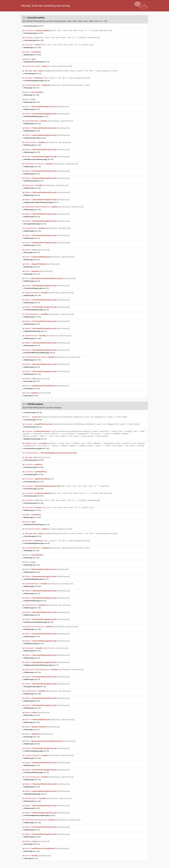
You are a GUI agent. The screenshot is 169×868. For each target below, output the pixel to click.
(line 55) (33, 74)
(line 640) (34, 489)
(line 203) (32, 88)
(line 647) (34, 26)
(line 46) (40, 353)
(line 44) (37, 62)
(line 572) (32, 102)
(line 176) (32, 274)
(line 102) (33, 245)
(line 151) (32, 381)
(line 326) (34, 40)
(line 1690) (33, 55)
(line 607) (34, 33)
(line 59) (35, 224)
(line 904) (34, 467)
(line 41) (36, 116)
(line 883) (34, 460)
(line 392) (34, 474)
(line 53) (32, 131)
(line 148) (33, 124)
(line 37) (41, 202)
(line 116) (32, 388)
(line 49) (39, 159)
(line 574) (32, 252)
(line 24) (35, 439)
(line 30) (32, 109)
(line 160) (32, 95)
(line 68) (33, 413)
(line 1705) (33, 48)
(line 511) (32, 267)
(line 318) (34, 482)
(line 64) (34, 181)
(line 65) (35, 138)
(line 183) (37, 448)
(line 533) (32, 260)
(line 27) (35, 331)
